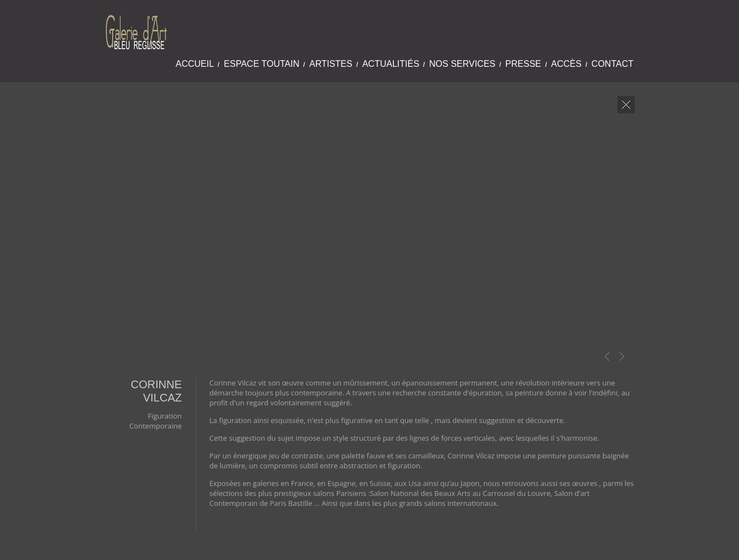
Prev (607, 356)
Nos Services (462, 64)
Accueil (195, 64)
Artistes (331, 64)
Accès (566, 64)
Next (622, 356)
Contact (613, 64)
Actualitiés (391, 64)
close (626, 105)
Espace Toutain (262, 64)
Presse (523, 64)
